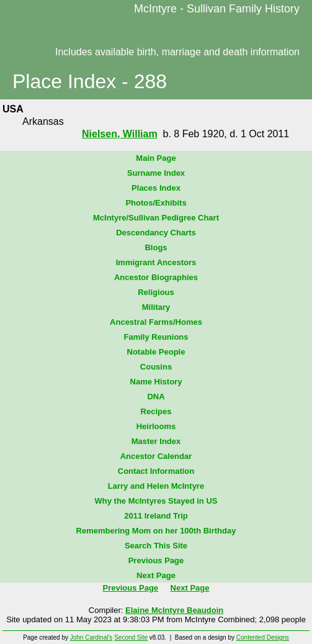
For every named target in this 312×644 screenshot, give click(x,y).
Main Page (156, 158)
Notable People (156, 352)
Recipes (156, 411)
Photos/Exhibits (156, 203)
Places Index (156, 188)
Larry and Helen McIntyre (156, 486)
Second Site (131, 637)
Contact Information (156, 471)
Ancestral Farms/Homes (156, 322)
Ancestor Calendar (156, 456)
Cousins (156, 367)
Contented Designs (263, 637)
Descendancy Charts (156, 233)
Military (156, 307)
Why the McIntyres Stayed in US (156, 501)
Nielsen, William (120, 134)
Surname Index (156, 173)
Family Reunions (156, 337)
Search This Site (156, 546)
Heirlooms (156, 426)
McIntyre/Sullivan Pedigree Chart (156, 218)
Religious (156, 292)
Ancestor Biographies (156, 277)
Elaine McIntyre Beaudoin (174, 610)
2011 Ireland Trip (156, 516)
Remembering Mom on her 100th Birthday (156, 531)
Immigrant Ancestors (156, 262)
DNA (156, 397)
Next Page (156, 575)
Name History (156, 382)
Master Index (156, 441)
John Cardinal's (91, 637)
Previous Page (156, 560)
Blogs (156, 247)
